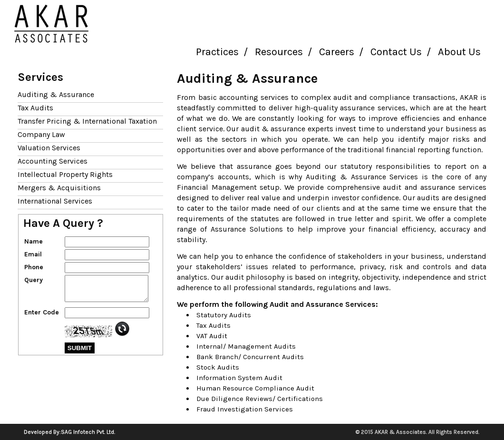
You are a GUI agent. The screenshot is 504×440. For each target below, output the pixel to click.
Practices (217, 52)
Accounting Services (53, 161)
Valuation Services (49, 148)
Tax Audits (35, 108)
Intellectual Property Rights (65, 174)
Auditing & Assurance (56, 94)
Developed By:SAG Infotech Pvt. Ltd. (69, 432)
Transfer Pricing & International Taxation (87, 121)
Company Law (41, 134)
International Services (55, 201)
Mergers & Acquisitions (59, 188)
